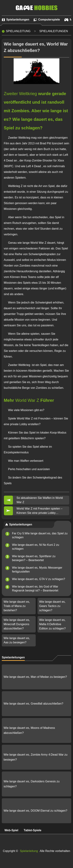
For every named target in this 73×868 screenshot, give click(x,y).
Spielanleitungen (54, 31)
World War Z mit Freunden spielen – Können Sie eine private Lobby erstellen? (39, 511)
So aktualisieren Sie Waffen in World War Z (40, 500)
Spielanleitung (18, 31)
